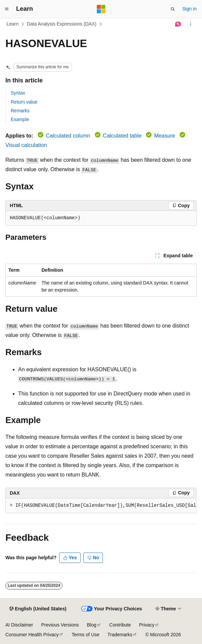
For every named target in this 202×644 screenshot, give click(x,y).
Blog (92, 625)
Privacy (147, 625)
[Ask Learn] (178, 24)
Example (20, 119)
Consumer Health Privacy (32, 635)
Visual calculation (26, 145)
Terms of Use (85, 635)
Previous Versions (60, 625)
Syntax (18, 93)
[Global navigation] (7, 9)
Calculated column (68, 136)
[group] (101, 506)
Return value (24, 102)
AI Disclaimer (19, 625)
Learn (13, 24)
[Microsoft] (101, 9)
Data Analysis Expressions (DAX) (62, 24)
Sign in (189, 9)
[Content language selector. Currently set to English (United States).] (38, 609)
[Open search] (173, 9)
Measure (165, 136)
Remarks (20, 111)
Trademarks (120, 635)
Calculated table (122, 136)
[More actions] (191, 24)
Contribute (120, 625)
